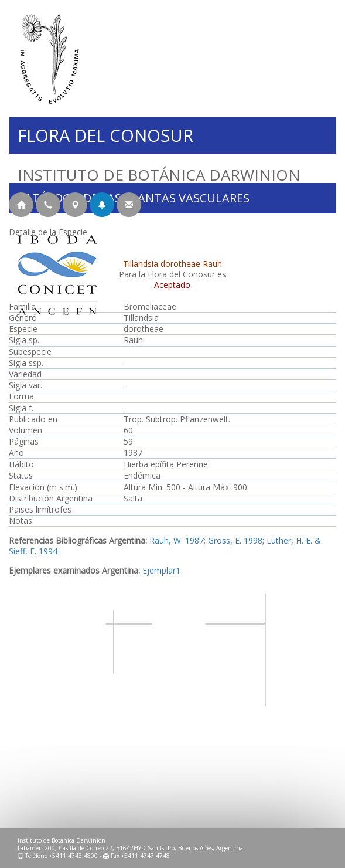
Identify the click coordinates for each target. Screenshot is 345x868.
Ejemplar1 (161, 570)
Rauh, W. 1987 (177, 540)
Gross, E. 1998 (235, 540)
